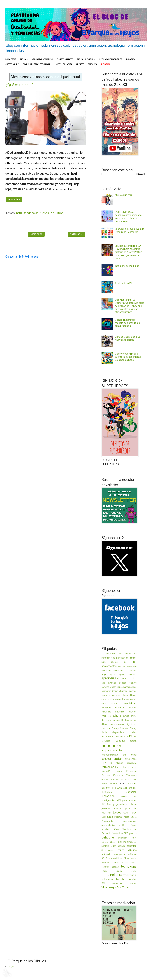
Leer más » (14, 200)
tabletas (107, 867)
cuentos (122, 707)
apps (114, 674)
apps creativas (128, 674)
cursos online (130, 716)
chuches (124, 691)
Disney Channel (121, 728)
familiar (118, 759)
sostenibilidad (117, 858)
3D (128, 662)
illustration (113, 792)
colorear (117, 695)
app (106, 674)
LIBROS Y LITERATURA (63, 64)
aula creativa (129, 678)
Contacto (92, 64)
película (133, 833)
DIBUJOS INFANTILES (86, 59)
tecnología (129, 866)
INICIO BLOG (105, 64)
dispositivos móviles (125, 732)
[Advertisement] (46, 365)
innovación (111, 796)
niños (117, 829)
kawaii (127, 813)
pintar (113, 842)
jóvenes (119, 809)
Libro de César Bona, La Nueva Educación (128, 338)
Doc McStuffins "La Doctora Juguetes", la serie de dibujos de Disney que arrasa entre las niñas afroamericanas (129, 306)
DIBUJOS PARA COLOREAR (42, 59)
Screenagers (110, 850)
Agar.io (122, 666)
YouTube (57, 213)
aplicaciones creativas (125, 670)
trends (45, 213)
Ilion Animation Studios (124, 788)
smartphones (121, 854)
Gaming (106, 780)
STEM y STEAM (123, 283)
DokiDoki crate (122, 737)
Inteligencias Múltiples (127, 266)
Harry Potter (111, 784)
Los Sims (108, 817)
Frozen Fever (130, 767)
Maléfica (119, 817)
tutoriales (131, 879)
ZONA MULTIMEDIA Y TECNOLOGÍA (36, 64)
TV (107, 883)
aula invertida (110, 683)
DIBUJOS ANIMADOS (65, 59)
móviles (133, 825)
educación (112, 745)
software (132, 854)
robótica (132, 846)
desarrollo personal (111, 720)
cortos (133, 699)
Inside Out (129, 796)
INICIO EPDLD (11, 59)
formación (108, 767)
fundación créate (114, 771)
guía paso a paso (128, 780)
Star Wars (130, 858)
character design (110, 691)
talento (116, 867)
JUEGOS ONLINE (12, 64)
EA (131, 736)
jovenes (108, 808)
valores (133, 884)
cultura (118, 716)
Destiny (126, 720)
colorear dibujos (129, 695)
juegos (118, 812)
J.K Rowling (109, 804)
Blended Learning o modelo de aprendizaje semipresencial (127, 323)
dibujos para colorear (114, 724)
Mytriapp (107, 829)
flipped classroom (126, 763)
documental (108, 737)
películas (110, 837)
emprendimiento (112, 750)
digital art (131, 724)
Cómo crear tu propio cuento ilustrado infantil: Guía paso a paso (128, 357)
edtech (133, 741)
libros (133, 813)
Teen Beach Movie (119, 871)
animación (132, 666)
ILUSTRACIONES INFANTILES (110, 59)
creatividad (130, 703)
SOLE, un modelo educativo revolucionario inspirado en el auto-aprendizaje (128, 216)
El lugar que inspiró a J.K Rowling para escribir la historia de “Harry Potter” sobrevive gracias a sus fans (128, 252)
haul (19, 213)
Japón (134, 804)
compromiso (108, 699)
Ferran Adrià (130, 759)
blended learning (128, 683)
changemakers (129, 687)
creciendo (108, 708)
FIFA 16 (109, 763)
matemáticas (130, 821)
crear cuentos (112, 703)
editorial (123, 741)
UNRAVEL (121, 884)
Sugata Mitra (129, 863)
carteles (106, 687)
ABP (134, 662)
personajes (125, 838)
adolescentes (110, 666)
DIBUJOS (24, 59)
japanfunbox (124, 804)
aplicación (108, 670)
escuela (107, 759)
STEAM (107, 863)
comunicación (123, 699)
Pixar (120, 842)
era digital (130, 755)
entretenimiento (112, 755)
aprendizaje (111, 678)
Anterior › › (77, 234)
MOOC (124, 825)
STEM (117, 863)
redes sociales (119, 846)
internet (132, 800)
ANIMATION (130, 59)
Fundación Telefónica (125, 775)
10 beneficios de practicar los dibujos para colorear (119, 658)
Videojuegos (109, 887)
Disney (107, 728)
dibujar (133, 720)
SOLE (105, 858)
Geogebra (115, 780)
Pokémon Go (130, 842)
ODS (126, 833)
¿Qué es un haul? (19, 85)
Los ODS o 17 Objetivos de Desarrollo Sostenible (129, 230)
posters (106, 846)
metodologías (110, 825)
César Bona (116, 687)
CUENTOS (80, 64)
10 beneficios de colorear (118, 654)
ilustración (131, 792)
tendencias (31, 213)
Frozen (119, 767)
